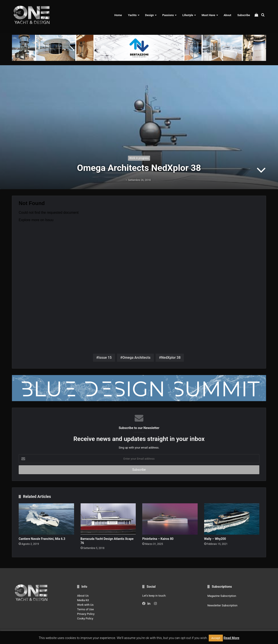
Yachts (132, 15)
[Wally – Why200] (232, 519)
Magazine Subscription (222, 596)
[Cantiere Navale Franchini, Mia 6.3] (46, 519)
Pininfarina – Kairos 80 (158, 539)
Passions (168, 15)
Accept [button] (216, 638)
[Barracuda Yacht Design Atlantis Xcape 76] (108, 519)
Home (118, 15)
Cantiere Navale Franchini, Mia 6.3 (42, 539)
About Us (83, 596)
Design (149, 15)
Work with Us (85, 605)
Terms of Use (85, 609)
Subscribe (244, 15)
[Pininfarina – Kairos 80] (170, 519)
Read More (231, 638)
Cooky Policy (85, 618)
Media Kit (83, 600)
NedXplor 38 (171, 358)
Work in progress (139, 158)
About (228, 15)
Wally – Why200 (215, 539)
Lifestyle (188, 15)
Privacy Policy (86, 614)
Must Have (208, 15)
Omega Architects (136, 358)
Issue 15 (105, 358)
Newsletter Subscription (222, 605)
